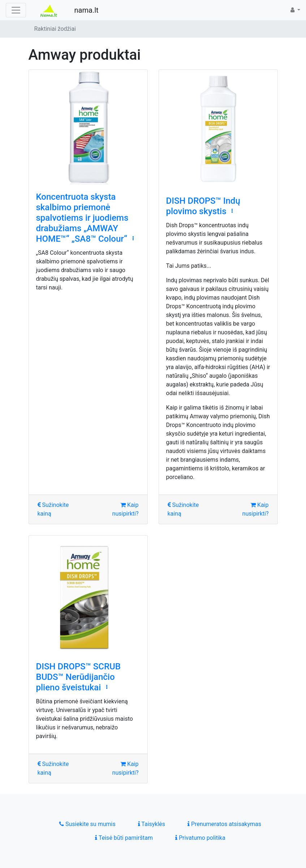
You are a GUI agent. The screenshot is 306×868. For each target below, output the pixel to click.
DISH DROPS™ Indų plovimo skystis (203, 206)
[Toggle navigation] (16, 10)
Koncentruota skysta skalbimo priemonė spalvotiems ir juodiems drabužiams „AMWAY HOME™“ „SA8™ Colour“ (82, 218)
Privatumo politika (200, 838)
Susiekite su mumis (87, 824)
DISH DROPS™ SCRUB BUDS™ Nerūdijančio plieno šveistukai (78, 677)
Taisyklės (152, 824)
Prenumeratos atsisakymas (224, 824)
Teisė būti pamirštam (124, 838)
